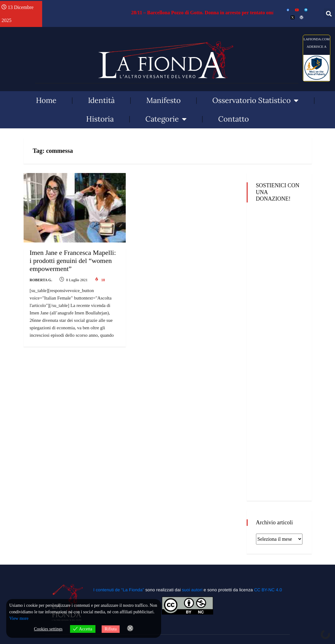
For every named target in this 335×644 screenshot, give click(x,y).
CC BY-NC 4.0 (268, 590)
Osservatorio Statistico (255, 100)
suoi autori (193, 590)
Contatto (234, 119)
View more (19, 618)
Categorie (166, 119)
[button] (329, 13)
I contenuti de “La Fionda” (119, 590)
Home (46, 100)
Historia (100, 119)
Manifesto (163, 100)
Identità (101, 100)
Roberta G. (41, 280)
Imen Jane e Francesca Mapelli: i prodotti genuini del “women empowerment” (73, 261)
